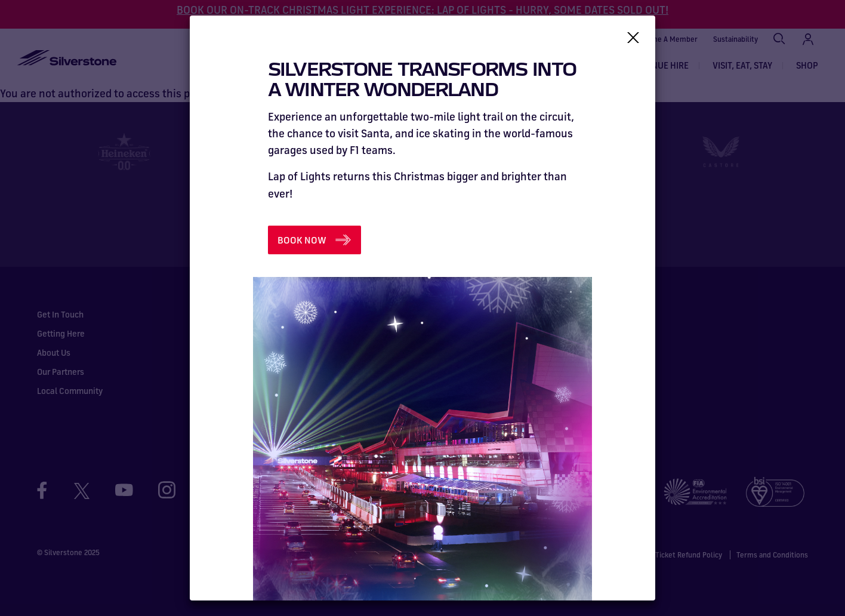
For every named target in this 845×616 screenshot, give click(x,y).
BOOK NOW (302, 240)
